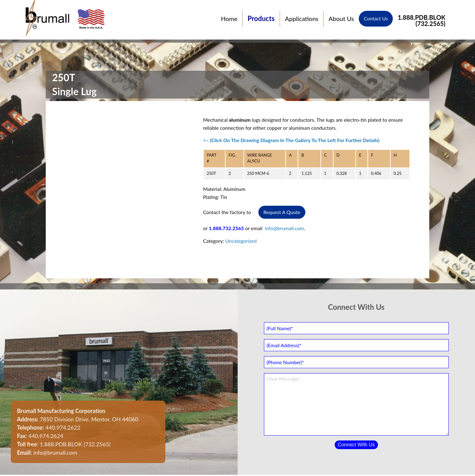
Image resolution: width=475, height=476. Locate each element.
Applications (302, 19)
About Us (341, 19)
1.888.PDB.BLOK (422, 19)
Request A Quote (282, 212)
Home (229, 19)
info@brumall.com (284, 228)
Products (261, 19)
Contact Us (376, 19)
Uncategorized (241, 241)
